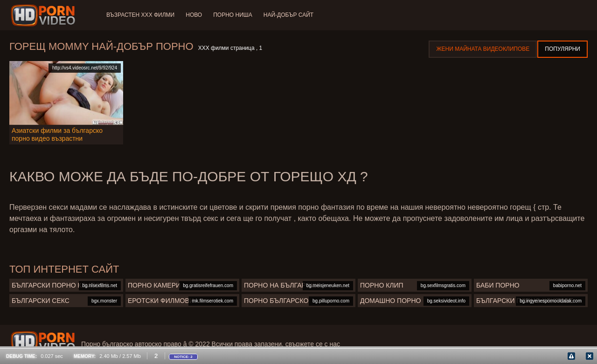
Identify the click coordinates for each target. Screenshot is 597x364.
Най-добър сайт (288, 15)
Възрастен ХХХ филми (140, 15)
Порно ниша (233, 15)
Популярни (562, 49)
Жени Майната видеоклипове (483, 49)
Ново (194, 15)
